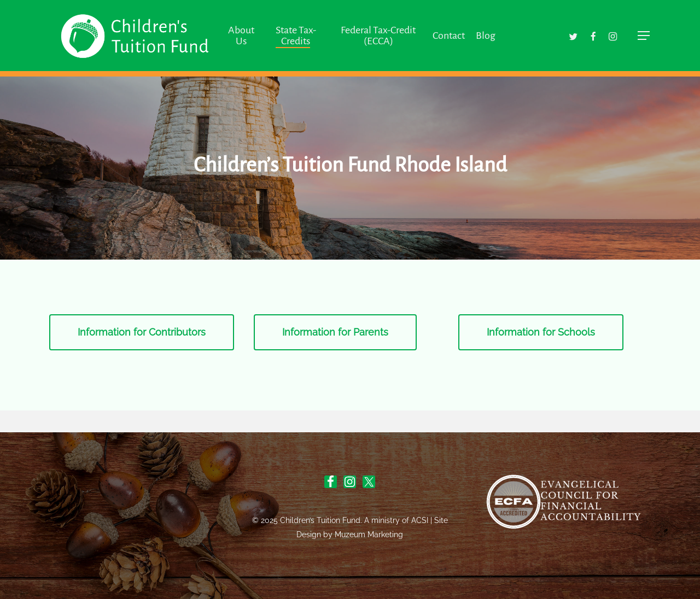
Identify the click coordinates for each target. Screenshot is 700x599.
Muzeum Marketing (369, 535)
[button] (644, 36)
